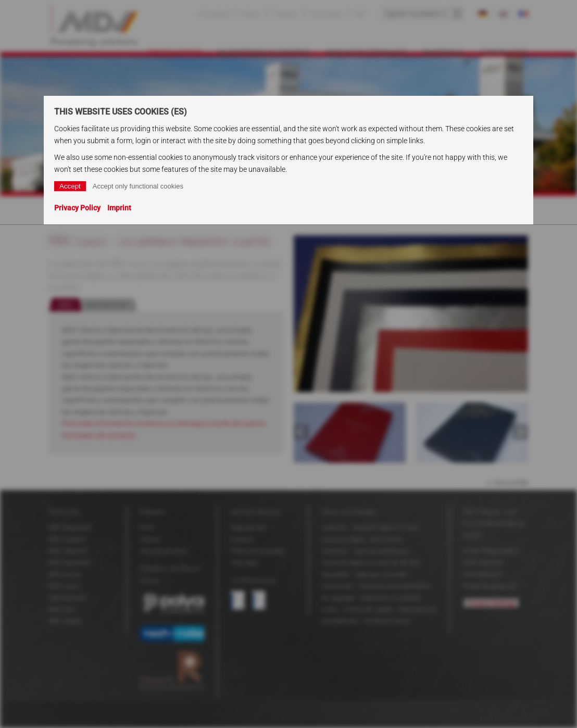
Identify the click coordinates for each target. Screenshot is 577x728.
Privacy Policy (77, 208)
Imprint (119, 208)
